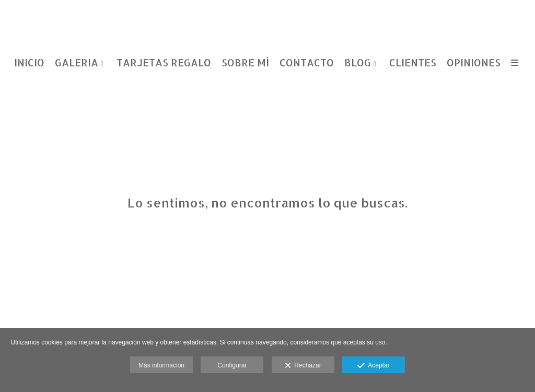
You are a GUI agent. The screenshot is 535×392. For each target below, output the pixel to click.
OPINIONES (474, 63)
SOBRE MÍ (245, 63)
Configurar (232, 365)
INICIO (29, 63)
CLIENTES (413, 63)
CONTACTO (307, 63)
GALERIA (77, 63)
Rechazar (303, 366)
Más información (161, 365)
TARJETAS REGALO (164, 63)
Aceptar (373, 366)
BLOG (358, 63)
